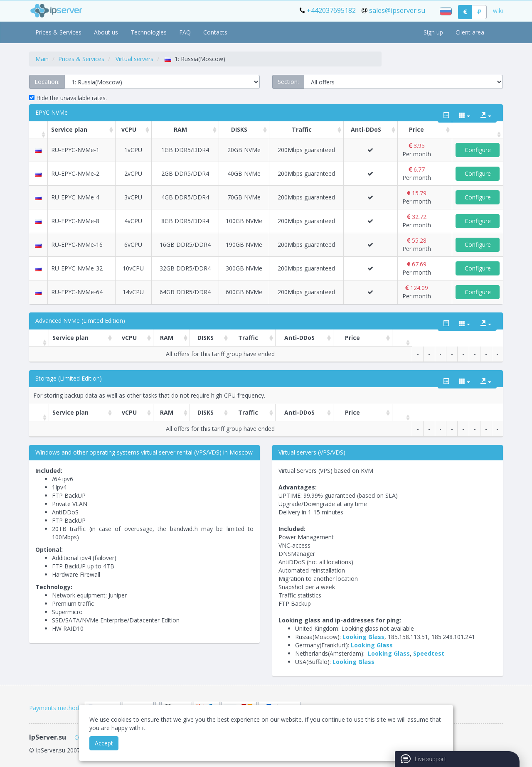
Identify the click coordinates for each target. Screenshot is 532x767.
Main (42, 59)
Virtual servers (134, 59)
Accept (104, 743)
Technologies (149, 32)
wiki (498, 11)
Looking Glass (363, 637)
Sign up (433, 32)
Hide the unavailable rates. (68, 98)
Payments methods (55, 708)
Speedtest (429, 653)
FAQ (185, 32)
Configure (478, 150)
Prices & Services (58, 32)
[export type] (486, 116)
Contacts (215, 32)
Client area (470, 32)
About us (106, 32)
